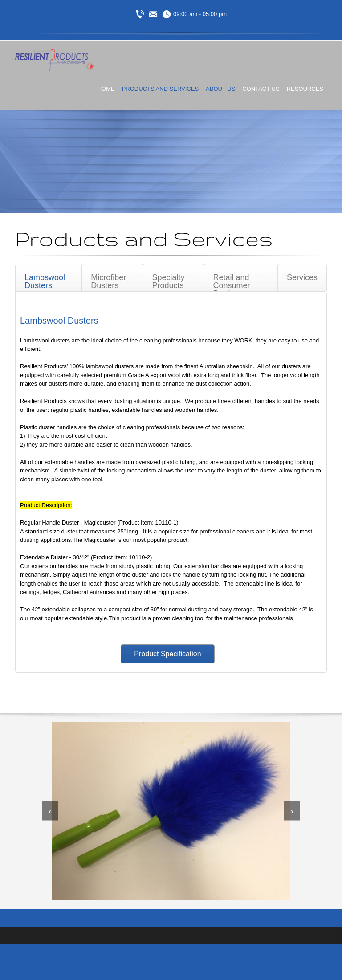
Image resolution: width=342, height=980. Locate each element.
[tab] (49, 278)
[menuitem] (106, 97)
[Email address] (153, 14)
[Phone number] (140, 14)
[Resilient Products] (55, 61)
